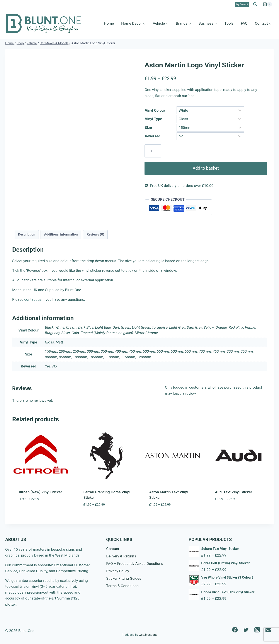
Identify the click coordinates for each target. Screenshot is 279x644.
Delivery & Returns (121, 556)
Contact (113, 549)
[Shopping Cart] (267, 4)
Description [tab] (27, 234)
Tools (229, 23)
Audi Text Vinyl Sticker (234, 492)
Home (109, 23)
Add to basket (206, 168)
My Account (242, 4)
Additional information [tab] (61, 234)
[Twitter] (246, 630)
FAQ (244, 23)
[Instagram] (257, 630)
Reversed (152, 136)
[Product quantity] (153, 151)
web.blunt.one (148, 635)
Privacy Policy (118, 571)
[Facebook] (235, 630)
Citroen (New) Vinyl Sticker (40, 492)
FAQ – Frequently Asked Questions (135, 564)
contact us (33, 299)
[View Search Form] (255, 4)
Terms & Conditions (122, 586)
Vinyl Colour (155, 110)
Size (148, 128)
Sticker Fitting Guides (124, 578)
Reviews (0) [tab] (95, 234)
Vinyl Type (153, 119)
